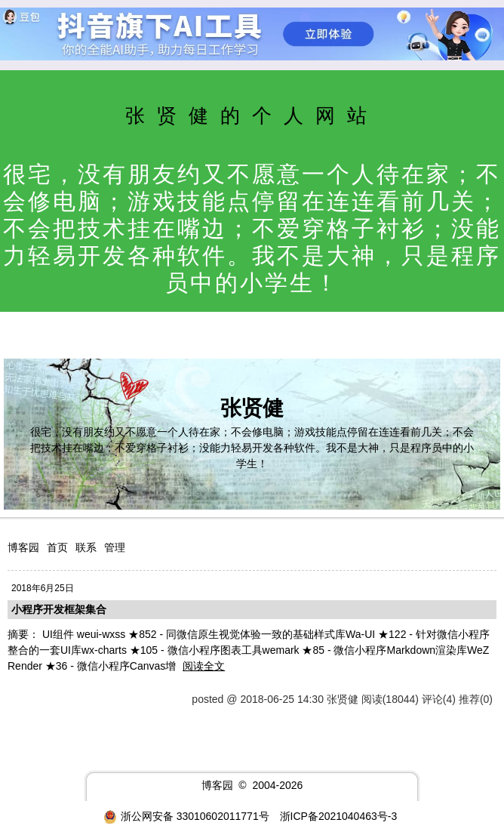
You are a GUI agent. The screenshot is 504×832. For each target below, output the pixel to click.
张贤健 (252, 408)
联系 (86, 547)
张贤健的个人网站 (252, 116)
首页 (57, 547)
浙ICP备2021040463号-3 (339, 816)
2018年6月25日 (43, 588)
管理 (115, 547)
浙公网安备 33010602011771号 (186, 816)
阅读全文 (204, 666)
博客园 (23, 547)
